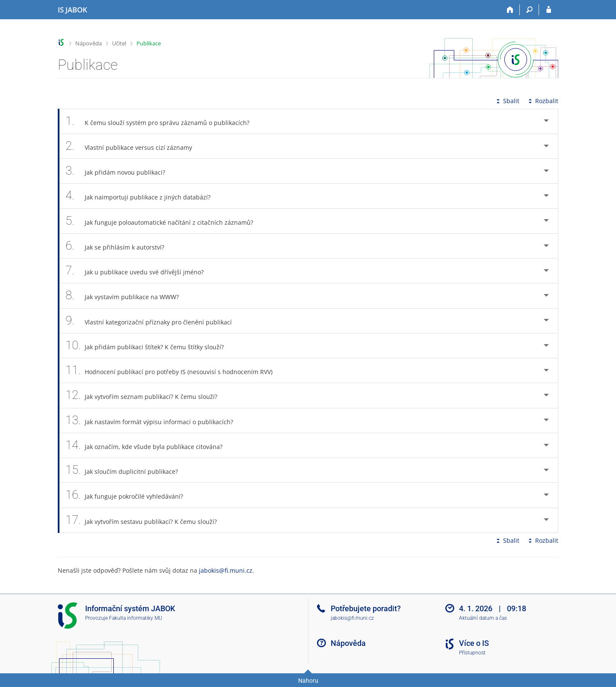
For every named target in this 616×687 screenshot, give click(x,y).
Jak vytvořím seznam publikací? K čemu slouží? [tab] (146, 395)
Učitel (119, 43)
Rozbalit (542, 101)
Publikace (149, 43)
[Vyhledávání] (529, 10)
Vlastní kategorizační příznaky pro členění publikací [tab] (153, 321)
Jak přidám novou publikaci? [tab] (120, 171)
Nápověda (89, 43)
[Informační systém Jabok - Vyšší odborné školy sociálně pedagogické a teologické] (73, 10)
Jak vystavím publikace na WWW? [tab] (127, 296)
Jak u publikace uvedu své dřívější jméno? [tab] (139, 271)
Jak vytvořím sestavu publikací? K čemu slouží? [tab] (146, 520)
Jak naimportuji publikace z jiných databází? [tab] (143, 196)
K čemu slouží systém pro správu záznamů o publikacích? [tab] (162, 121)
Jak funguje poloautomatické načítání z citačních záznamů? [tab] (164, 221)
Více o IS (474, 643)
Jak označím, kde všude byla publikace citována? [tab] (149, 445)
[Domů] (510, 10)
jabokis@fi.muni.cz (226, 570)
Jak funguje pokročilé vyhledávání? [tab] (129, 495)
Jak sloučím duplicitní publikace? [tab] (126, 470)
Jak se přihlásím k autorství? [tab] (120, 246)
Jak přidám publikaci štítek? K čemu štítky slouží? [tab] (149, 346)
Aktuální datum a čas (483, 618)
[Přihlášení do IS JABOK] (549, 10)
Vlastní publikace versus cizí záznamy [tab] (133, 146)
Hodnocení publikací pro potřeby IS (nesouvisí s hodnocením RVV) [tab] (174, 370)
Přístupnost (472, 653)
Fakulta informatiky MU (136, 618)
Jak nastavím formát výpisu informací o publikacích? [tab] (154, 421)
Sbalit (507, 101)
